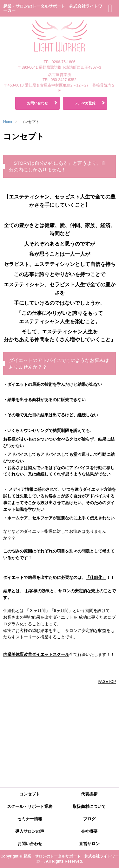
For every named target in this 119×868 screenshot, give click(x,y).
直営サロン (89, 844)
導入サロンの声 (30, 831)
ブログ (89, 819)
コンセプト (30, 794)
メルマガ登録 (85, 103)
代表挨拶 (89, 794)
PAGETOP (107, 682)
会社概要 (89, 831)
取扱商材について (89, 806)
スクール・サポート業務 (30, 806)
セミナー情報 (30, 819)
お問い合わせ (37, 103)
